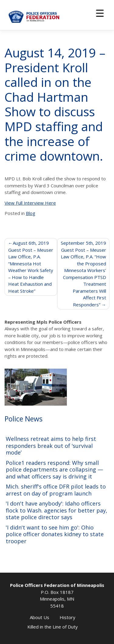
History (67, 617)
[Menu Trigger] (100, 13)
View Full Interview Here (30, 203)
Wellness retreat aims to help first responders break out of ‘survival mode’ (51, 446)
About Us (40, 617)
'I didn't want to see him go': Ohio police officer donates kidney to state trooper (55, 534)
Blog (31, 213)
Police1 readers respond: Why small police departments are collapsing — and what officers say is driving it (54, 470)
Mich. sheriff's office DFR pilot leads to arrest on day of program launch (56, 490)
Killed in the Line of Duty (53, 627)
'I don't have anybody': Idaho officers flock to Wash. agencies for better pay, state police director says (57, 510)
